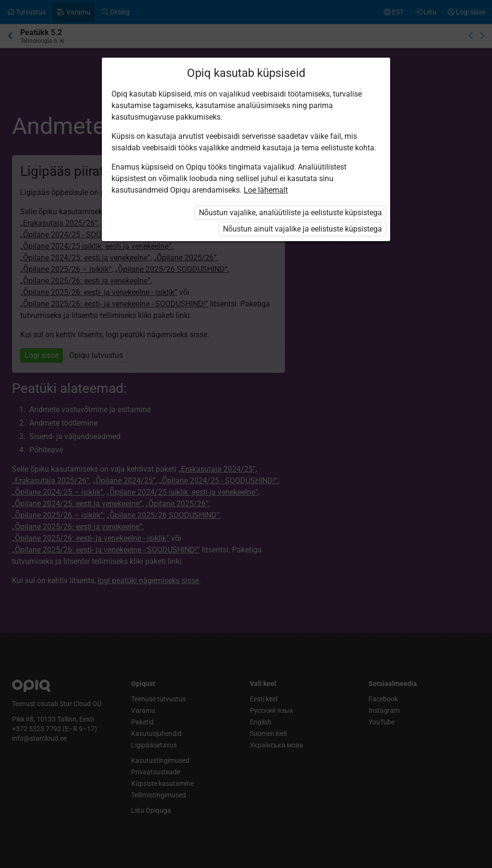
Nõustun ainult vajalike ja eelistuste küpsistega (302, 229)
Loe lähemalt (266, 190)
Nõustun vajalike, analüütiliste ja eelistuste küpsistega (290, 213)
